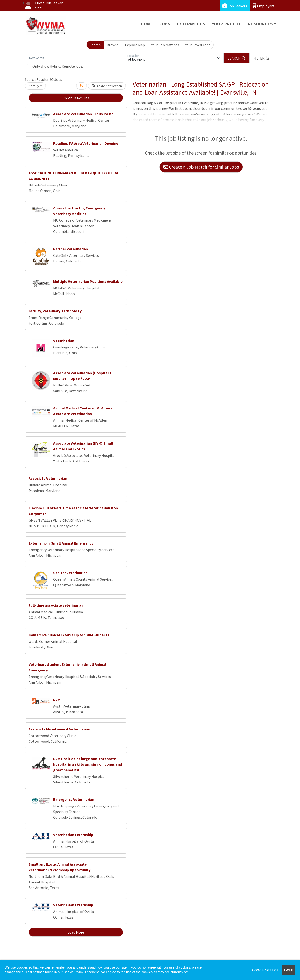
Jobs (165, 24)
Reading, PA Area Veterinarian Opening (86, 143)
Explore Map (135, 45)
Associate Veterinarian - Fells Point (83, 114)
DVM (57, 700)
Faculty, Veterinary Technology (55, 311)
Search (95, 45)
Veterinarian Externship (73, 835)
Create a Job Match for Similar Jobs (201, 167)
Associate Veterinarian (48, 478)
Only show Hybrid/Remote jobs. (58, 66)
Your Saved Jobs (198, 45)
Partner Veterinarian (71, 249)
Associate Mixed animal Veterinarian (59, 729)
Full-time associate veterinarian (56, 605)
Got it (289, 970)
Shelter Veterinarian (70, 573)
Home (147, 24)
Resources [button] (260, 24)
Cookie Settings (265, 970)
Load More (76, 932)
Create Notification (107, 86)
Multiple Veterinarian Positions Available (88, 281)
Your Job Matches (165, 45)
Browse (113, 45)
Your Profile (227, 24)
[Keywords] (76, 58)
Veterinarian (64, 341)
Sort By (34, 86)
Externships (191, 24)
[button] (261, 58)
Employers (263, 6)
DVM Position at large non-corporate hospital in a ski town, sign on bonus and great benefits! (88, 764)
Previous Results (76, 98)
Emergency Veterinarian (74, 799)
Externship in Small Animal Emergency (61, 543)
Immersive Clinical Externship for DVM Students (69, 635)
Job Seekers (235, 6)
